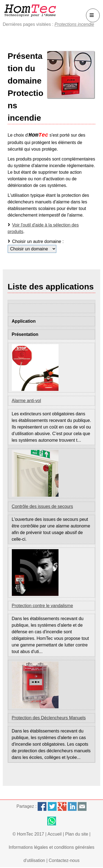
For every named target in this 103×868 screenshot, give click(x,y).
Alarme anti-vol (27, 401)
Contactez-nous (64, 860)
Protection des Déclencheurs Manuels (49, 718)
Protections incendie (74, 24)
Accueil (55, 834)
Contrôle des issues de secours (42, 506)
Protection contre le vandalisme (42, 606)
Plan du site (77, 834)
